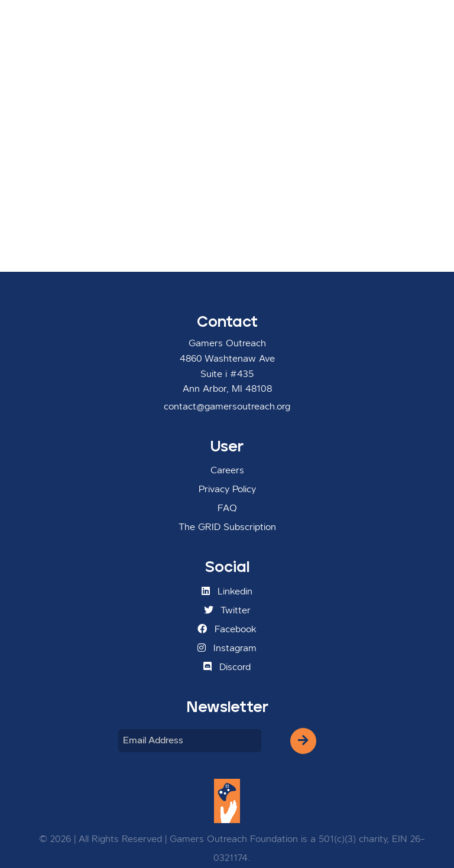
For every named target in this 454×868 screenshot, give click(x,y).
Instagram (227, 648)
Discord (227, 667)
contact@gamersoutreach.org (227, 407)
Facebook (227, 629)
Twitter (227, 610)
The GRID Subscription (227, 528)
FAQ (227, 509)
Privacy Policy (227, 490)
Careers (227, 471)
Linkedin (227, 591)
